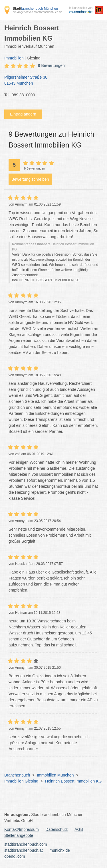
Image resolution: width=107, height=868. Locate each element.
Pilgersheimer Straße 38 (51, 81)
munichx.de (60, 850)
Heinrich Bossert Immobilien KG (73, 781)
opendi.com (15, 856)
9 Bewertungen (51, 65)
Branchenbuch (17, 775)
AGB (79, 829)
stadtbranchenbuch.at (24, 850)
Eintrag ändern (23, 114)
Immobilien (14, 58)
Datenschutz (57, 829)
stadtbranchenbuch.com (26, 844)
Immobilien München (55, 775)
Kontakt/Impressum (22, 829)
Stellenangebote (19, 835)
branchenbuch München (35, 9)
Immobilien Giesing (21, 781)
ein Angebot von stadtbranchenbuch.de (37, 12)
